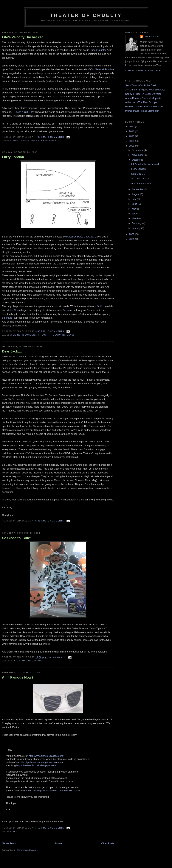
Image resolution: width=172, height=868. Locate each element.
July (134, 199)
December (138, 150)
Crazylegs (151, 37)
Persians (68, 310)
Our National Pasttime (102, 69)
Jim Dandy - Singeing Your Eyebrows (145, 90)
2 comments (56, 521)
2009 (132, 141)
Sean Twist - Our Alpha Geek (141, 85)
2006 (132, 239)
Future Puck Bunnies (42, 141)
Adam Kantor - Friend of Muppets (143, 98)
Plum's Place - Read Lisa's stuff (142, 111)
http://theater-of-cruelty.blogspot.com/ (36, 765)
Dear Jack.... (12, 351)
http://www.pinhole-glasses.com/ (46, 756)
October (137, 160)
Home (59, 843)
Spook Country (98, 50)
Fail (15, 661)
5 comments (56, 828)
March (136, 218)
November (138, 155)
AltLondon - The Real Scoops (141, 102)
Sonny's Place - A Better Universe (143, 94)
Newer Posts (9, 843)
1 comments (56, 137)
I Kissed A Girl (20, 112)
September (138, 189)
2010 (132, 136)
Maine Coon (14, 310)
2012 (132, 126)
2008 (132, 146)
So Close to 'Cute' (16, 538)
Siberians (7, 318)
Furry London (13, 157)
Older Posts (108, 843)
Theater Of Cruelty (86, 15)
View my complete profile (143, 70)
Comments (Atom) (27, 850)
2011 (132, 131)
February (137, 223)
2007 (132, 234)
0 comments (56, 331)
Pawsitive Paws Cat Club (80, 237)
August (136, 194)
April (135, 214)
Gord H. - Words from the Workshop (145, 107)
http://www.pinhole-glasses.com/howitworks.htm (54, 790)
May (134, 209)
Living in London (24, 335)
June (135, 204)
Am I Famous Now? (18, 677)
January (137, 228)
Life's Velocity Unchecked (23, 37)
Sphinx (101, 306)
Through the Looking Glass (56, 335)
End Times (19, 141)
